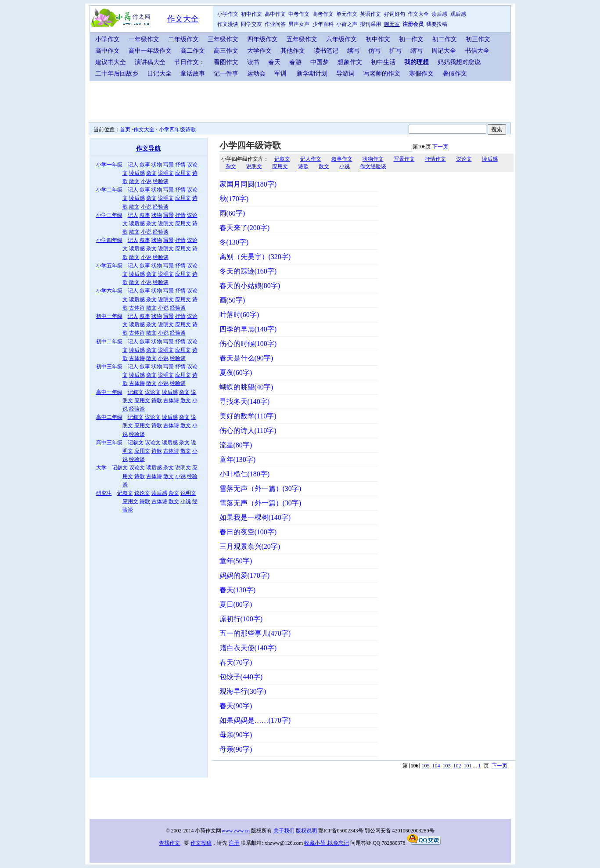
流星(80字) (236, 445)
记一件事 (226, 74)
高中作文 (275, 14)
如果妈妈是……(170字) (255, 720)
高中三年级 (109, 443)
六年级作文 (341, 39)
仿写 (374, 51)
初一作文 (411, 39)
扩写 (395, 51)
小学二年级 (109, 190)
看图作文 (226, 62)
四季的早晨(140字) (248, 329)
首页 (125, 130)
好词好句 (395, 14)
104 (436, 766)
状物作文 (373, 159)
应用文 (183, 173)
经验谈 (161, 181)
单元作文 (347, 14)
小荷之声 (347, 24)
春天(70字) (236, 662)
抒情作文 (435, 159)
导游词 (345, 74)
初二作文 (445, 39)
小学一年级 (109, 165)
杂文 (151, 173)
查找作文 (169, 843)
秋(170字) (234, 199)
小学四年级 (109, 240)
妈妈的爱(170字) (245, 575)
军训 (280, 74)
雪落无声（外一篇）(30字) (260, 488)
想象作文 (350, 62)
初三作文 (478, 39)
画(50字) (232, 300)
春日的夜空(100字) (248, 532)
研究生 (104, 493)
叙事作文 (342, 159)
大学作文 (259, 51)
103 (447, 766)
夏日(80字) (236, 604)
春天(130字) (238, 590)
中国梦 (320, 62)
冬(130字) (234, 242)
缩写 (417, 51)
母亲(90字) (236, 735)
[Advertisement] (302, 101)
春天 (274, 62)
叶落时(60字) (239, 315)
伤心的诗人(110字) (248, 430)
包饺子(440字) (241, 677)
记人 (133, 165)
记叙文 (136, 392)
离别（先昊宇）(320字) (255, 257)
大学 (101, 468)
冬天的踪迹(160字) (248, 271)
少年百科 (323, 24)
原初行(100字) (241, 619)
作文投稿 (201, 843)
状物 (157, 165)
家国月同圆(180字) (248, 184)
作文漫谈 (228, 24)
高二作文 (193, 51)
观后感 (458, 14)
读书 (253, 62)
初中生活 (383, 62)
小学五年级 (109, 266)
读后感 (439, 14)
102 (457, 766)
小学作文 (228, 14)
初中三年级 (109, 367)
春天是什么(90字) (246, 358)
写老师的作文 (382, 74)
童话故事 (193, 74)
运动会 (256, 74)
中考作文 (299, 14)
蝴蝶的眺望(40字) (246, 387)
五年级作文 (302, 39)
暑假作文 (455, 74)
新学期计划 (312, 74)
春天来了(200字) (245, 228)
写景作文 (404, 159)
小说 (146, 181)
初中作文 (251, 14)
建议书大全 (111, 62)
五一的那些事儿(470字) (255, 633)
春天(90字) (236, 706)
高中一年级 (109, 392)
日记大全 (159, 74)
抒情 (180, 165)
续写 (353, 51)
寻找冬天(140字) (245, 402)
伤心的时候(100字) (248, 344)
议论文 (153, 392)
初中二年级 (109, 342)
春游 (295, 62)
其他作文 (293, 51)
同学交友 (251, 24)
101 (468, 766)
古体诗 (137, 308)
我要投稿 (437, 24)
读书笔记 (326, 51)
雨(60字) (232, 213)
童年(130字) (238, 459)
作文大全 (183, 19)
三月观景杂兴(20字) (250, 546)
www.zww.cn (236, 831)
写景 (169, 165)
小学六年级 (109, 291)
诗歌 (157, 400)
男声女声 (299, 24)
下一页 (440, 147)
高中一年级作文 (150, 51)
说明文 (166, 173)
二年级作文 (183, 39)
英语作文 (370, 14)
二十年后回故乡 (117, 74)
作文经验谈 (373, 166)
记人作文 (311, 159)
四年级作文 (262, 39)
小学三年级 (109, 215)
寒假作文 (421, 74)
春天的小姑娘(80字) (250, 286)
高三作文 (226, 51)
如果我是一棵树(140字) (255, 517)
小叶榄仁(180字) (245, 474)
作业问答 (275, 24)
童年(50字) (236, 561)
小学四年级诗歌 (177, 130)
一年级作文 (144, 39)
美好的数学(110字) (248, 416)
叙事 (145, 165)
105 (426, 766)
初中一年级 (109, 316)
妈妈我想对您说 (459, 62)
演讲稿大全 (150, 62)
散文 (134, 181)
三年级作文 (223, 39)
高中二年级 (109, 417)
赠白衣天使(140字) (248, 648)
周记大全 (444, 51)
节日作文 (187, 62)
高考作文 (323, 14)
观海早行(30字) (243, 691)
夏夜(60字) (236, 373)
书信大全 (477, 51)
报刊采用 (370, 24)
